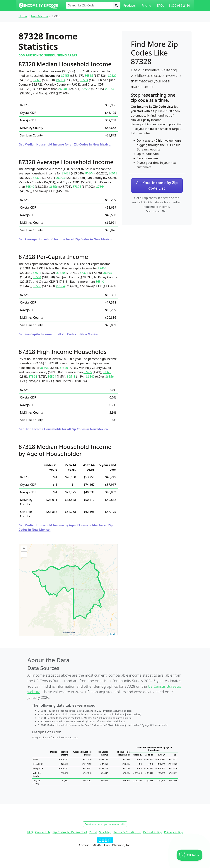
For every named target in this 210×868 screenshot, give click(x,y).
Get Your (157, 185)
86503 (61, 80)
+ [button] (24, 549)
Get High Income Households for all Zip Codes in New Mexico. (64, 429)
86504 (84, 80)
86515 (89, 76)
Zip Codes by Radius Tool (70, 832)
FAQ (30, 832)
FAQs (161, 6)
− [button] (24, 554)
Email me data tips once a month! (105, 824)
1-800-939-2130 (179, 6)
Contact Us (43, 832)
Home (23, 16)
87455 (65, 76)
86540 (63, 89)
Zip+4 (93, 832)
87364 (110, 89)
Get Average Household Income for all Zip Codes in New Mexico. (66, 239)
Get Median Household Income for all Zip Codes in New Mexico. (65, 144)
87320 (112, 76)
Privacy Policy (173, 832)
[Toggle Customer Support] (190, 855)
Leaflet (113, 634)
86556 (86, 89)
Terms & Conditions (127, 832)
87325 (37, 80)
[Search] (117, 5)
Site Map (105, 832)
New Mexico (39, 16)
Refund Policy (152, 832)
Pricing (146, 6)
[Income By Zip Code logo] (38, 6)
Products (130, 6)
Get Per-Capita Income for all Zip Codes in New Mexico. (59, 334)
